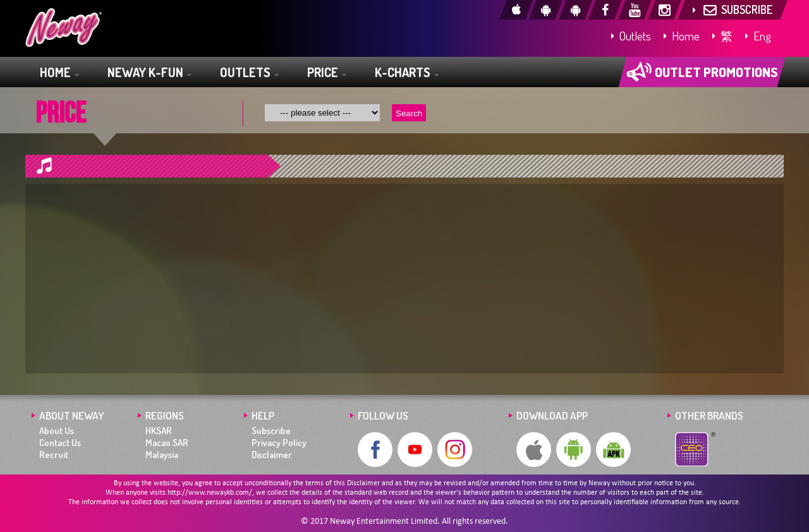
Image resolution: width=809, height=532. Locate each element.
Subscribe (271, 431)
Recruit (54, 455)
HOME (59, 73)
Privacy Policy (279, 443)
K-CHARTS (406, 73)
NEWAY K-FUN (149, 73)
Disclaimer (272, 455)
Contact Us (60, 443)
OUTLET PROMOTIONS (702, 72)
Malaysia (162, 455)
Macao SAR (167, 443)
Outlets (631, 36)
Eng (758, 36)
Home (682, 36)
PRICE (326, 73)
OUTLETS (249, 73)
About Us (57, 431)
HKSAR (159, 431)
